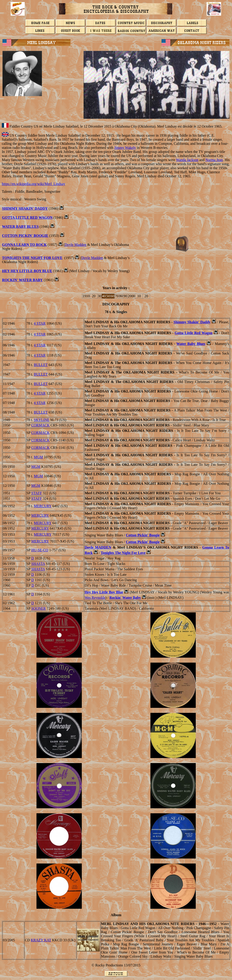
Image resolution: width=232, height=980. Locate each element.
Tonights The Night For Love (32, 258)
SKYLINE (41, 420)
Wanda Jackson (187, 160)
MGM (38, 457)
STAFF (37, 493)
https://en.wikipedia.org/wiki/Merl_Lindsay (34, 184)
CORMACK (40, 425)
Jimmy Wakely (125, 148)
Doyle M (98, 547)
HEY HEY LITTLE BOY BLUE (27, 271)
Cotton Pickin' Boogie (25, 236)
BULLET (41, 365)
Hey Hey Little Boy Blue (104, 592)
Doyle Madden (75, 245)
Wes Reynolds (95, 598)
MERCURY (43, 506)
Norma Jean (214, 160)
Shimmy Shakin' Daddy (25, 208)
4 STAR (40, 323)
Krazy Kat (41, 940)
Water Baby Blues (20, 227)
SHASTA (38, 564)
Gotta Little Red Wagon (27, 218)
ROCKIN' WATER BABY (22, 280)
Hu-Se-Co (40, 550)
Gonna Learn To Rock (24, 245)
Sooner (39, 608)
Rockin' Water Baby (125, 598)
